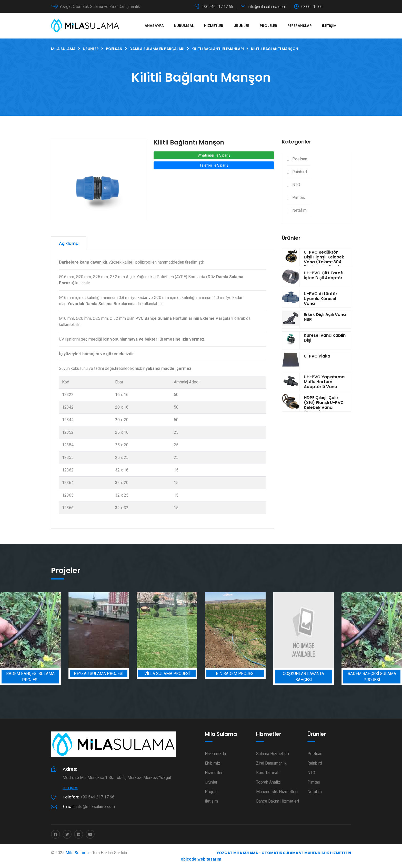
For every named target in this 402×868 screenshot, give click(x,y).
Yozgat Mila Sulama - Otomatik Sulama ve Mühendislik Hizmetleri (284, 853)
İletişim (329, 26)
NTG (296, 185)
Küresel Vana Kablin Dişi (325, 338)
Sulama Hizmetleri (273, 754)
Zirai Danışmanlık (271, 763)
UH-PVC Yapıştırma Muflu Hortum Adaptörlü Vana (324, 382)
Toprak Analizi (269, 782)
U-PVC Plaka (317, 356)
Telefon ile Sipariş (214, 165)
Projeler (268, 26)
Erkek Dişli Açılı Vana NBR (325, 317)
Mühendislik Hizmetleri (277, 792)
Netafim (299, 210)
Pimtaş (299, 197)
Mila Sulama (77, 853)
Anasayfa (154, 26)
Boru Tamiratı (268, 773)
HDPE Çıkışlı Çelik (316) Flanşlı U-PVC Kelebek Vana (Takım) (324, 405)
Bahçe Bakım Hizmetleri (278, 801)
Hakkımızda (215, 754)
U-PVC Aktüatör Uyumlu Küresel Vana (321, 299)
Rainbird (300, 172)
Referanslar (300, 26)
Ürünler (242, 26)
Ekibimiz (213, 763)
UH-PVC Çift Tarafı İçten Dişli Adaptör (324, 275)
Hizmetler (214, 26)
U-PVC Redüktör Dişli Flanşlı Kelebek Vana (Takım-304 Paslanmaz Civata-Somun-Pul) (324, 262)
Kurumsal (184, 26)
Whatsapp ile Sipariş (214, 155)
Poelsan (300, 159)
